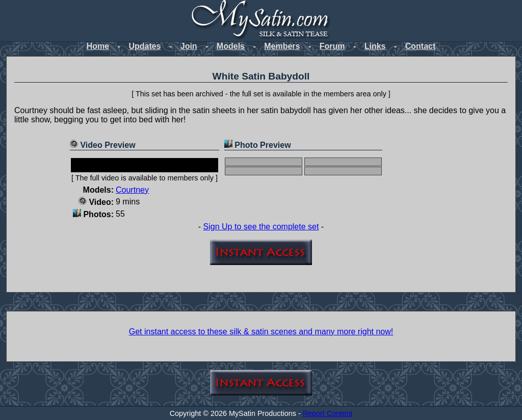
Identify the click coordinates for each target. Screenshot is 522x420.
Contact (421, 46)
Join (189, 46)
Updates (145, 46)
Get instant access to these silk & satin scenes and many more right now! (261, 332)
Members (282, 46)
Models (231, 46)
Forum (332, 46)
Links (375, 46)
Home (98, 46)
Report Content (328, 413)
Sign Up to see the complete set (261, 227)
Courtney (132, 190)
